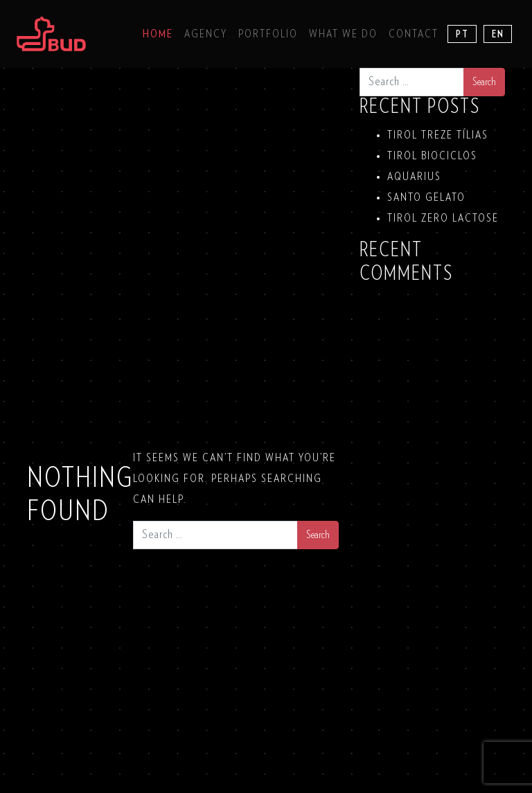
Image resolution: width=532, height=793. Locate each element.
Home (158, 34)
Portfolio (268, 34)
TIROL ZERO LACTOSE (443, 218)
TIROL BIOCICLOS (432, 156)
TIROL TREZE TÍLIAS (438, 135)
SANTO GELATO (426, 197)
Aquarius (414, 177)
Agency (206, 34)
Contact (414, 34)
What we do (343, 34)
